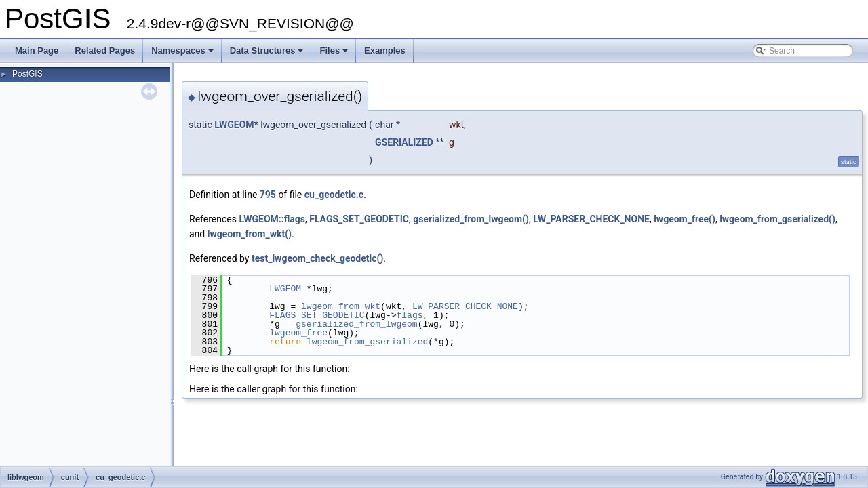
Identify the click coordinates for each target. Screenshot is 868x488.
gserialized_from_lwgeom (356, 324)
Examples (385, 50)
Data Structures (268, 54)
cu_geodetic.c (334, 195)
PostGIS (27, 74)
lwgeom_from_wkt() (250, 234)
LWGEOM (234, 125)
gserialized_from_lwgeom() (471, 219)
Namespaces (183, 54)
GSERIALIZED (404, 142)
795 (268, 195)
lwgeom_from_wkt (341, 306)
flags (409, 315)
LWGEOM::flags (272, 219)
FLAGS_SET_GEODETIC (359, 219)
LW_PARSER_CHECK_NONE (591, 219)
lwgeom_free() (685, 219)
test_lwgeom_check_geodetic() (317, 258)
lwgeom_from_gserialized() (777, 219)
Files (335, 54)
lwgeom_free (298, 333)
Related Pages (105, 50)
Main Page (37, 50)
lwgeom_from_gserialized (367, 342)
